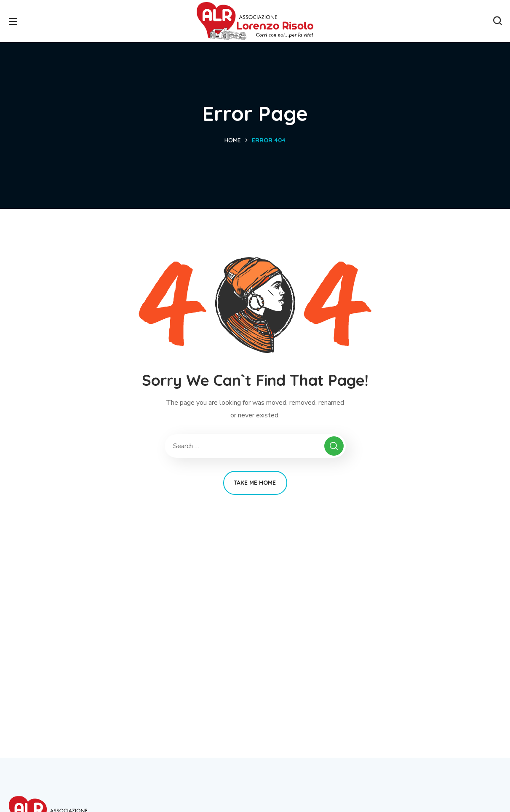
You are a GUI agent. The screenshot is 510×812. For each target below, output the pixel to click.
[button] (497, 21)
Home (233, 140)
